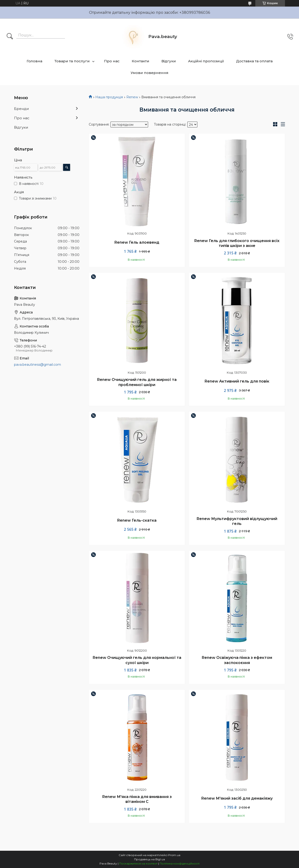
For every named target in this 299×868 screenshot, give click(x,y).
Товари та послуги (72, 61)
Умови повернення (149, 73)
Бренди (21, 109)
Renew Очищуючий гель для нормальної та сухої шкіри (137, 660)
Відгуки (169, 61)
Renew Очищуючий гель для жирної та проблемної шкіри (137, 382)
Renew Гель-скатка (137, 520)
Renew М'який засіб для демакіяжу (237, 798)
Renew (132, 97)
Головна (34, 61)
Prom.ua (174, 855)
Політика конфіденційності (180, 863)
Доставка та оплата (254, 61)
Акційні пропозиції (206, 61)
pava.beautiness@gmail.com (37, 365)
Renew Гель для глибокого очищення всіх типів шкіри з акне (237, 243)
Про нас (112, 61)
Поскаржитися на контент (138, 863)
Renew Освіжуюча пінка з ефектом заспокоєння (237, 660)
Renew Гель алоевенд (137, 242)
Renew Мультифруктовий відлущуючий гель (237, 521)
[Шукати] (10, 37)
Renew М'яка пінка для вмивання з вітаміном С (137, 799)
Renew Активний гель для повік (237, 381)
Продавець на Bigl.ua (149, 859)
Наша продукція (109, 97)
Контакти (141, 61)
